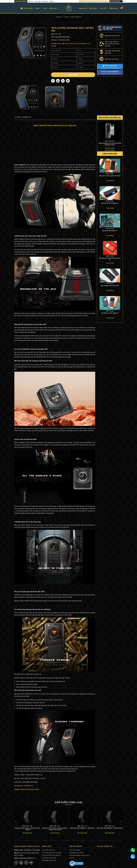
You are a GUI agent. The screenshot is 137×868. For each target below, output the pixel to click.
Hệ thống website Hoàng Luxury (80, 855)
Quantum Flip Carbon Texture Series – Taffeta (27, 829)
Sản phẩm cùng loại (68, 802)
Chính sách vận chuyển (49, 858)
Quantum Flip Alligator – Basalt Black (110, 828)
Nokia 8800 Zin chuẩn (76, 853)
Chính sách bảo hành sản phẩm (52, 853)
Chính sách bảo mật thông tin (51, 855)
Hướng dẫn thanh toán (49, 860)
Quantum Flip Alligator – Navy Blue (82, 828)
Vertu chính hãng (75, 850)
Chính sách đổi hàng (48, 850)
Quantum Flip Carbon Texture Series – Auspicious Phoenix (55, 829)
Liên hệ (72, 858)
